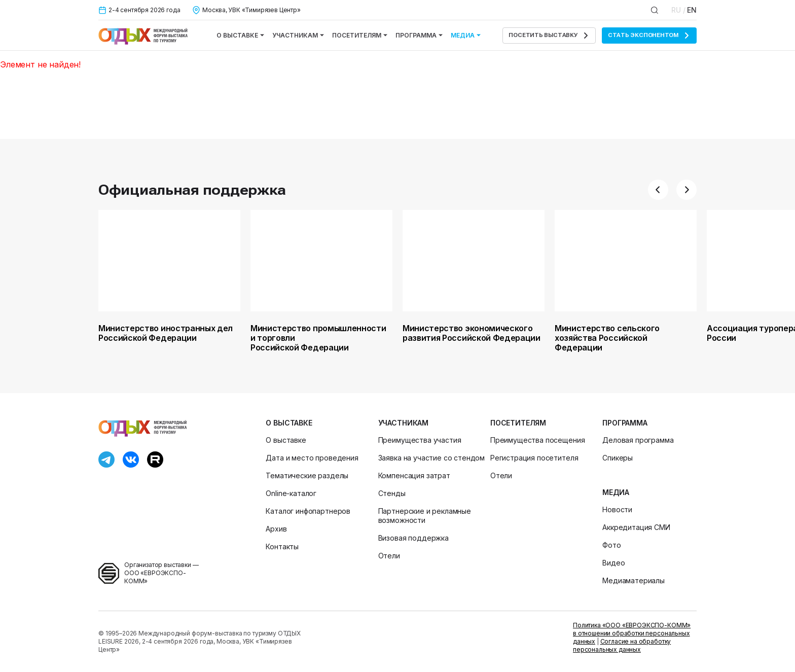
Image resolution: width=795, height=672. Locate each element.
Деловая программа (638, 440)
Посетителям (360, 35)
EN (692, 10)
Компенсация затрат (414, 475)
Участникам (298, 35)
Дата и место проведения (312, 458)
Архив (276, 529)
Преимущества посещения (537, 440)
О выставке (240, 35)
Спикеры (618, 458)
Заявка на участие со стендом (432, 458)
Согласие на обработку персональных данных (622, 645)
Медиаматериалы (634, 580)
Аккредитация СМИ (636, 527)
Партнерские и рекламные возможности (425, 516)
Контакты (282, 546)
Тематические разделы (307, 475)
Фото (611, 545)
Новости (617, 509)
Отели (389, 556)
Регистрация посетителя (534, 458)
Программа (419, 35)
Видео (613, 563)
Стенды (392, 493)
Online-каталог (291, 493)
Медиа (466, 35)
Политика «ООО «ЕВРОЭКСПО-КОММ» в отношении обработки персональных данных (632, 633)
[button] (658, 190)
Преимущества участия (420, 440)
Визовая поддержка (413, 538)
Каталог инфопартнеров (308, 511)
